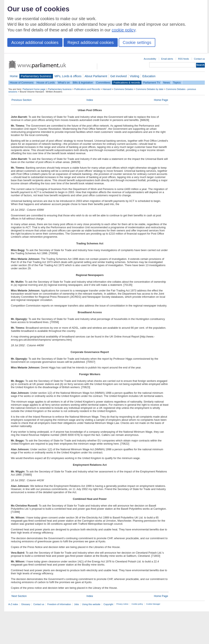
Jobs (76, 604)
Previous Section (22, 100)
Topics (177, 83)
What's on (64, 83)
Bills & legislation (83, 83)
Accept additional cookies (35, 42)
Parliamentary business (36, 76)
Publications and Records (87, 89)
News (167, 83)
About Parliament (96, 76)
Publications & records (127, 83)
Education (149, 76)
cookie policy (124, 30)
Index (90, 100)
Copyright (108, 604)
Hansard (107, 89)
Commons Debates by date (150, 89)
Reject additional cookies (91, 42)
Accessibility (150, 59)
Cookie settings (137, 42)
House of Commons (22, 83)
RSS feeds (184, 59)
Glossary (26, 604)
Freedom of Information (59, 604)
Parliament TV (152, 83)
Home (14, 76)
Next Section (19, 596)
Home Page (161, 100)
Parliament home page (34, 89)
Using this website (91, 604)
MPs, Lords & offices (68, 76)
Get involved (119, 76)
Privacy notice (122, 604)
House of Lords (46, 83)
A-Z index (13, 604)
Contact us (199, 59)
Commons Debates (123, 89)
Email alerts (167, 59)
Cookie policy (137, 604)
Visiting (134, 76)
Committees (103, 83)
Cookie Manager (153, 604)
